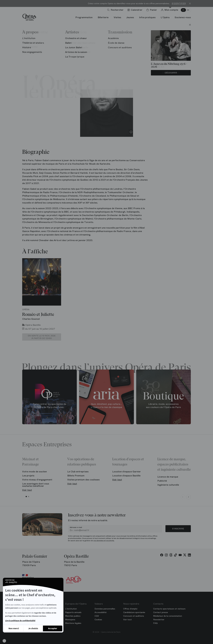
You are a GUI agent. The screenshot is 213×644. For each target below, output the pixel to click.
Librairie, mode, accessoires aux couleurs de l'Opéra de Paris (163, 406)
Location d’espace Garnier (127, 472)
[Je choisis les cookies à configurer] (33, 628)
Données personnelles (105, 609)
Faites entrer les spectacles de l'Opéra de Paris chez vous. (50, 406)
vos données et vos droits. (104, 541)
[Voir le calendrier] (136, 10)
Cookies (98, 620)
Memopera (70, 620)
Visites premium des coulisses (83, 480)
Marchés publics (73, 616)
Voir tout (27, 490)
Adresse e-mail (76, 527)
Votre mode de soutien (35, 472)
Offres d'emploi (130, 609)
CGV (97, 616)
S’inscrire (178, 529)
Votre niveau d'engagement (37, 480)
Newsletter (159, 620)
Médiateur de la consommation (168, 616)
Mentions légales (73, 623)
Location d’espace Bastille (126, 476)
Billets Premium (76, 476)
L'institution (71, 609)
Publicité (162, 481)
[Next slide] (189, 497)
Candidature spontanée (134, 612)
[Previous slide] (183, 497)
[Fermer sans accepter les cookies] (14, 628)
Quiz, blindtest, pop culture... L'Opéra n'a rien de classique (106, 406)
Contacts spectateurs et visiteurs (169, 609)
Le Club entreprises (78, 472)
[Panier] (152, 10)
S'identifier (179, 4)
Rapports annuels (73, 612)
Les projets (28, 476)
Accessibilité (101, 612)
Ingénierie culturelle (168, 485)
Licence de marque (168, 477)
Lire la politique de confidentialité (20, 621)
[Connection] (170, 10)
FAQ (155, 623)
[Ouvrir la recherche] (116, 10)
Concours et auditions (134, 616)
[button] (4, 641)
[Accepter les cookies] (53, 628)
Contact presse (161, 612)
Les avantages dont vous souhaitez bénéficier (36, 485)
